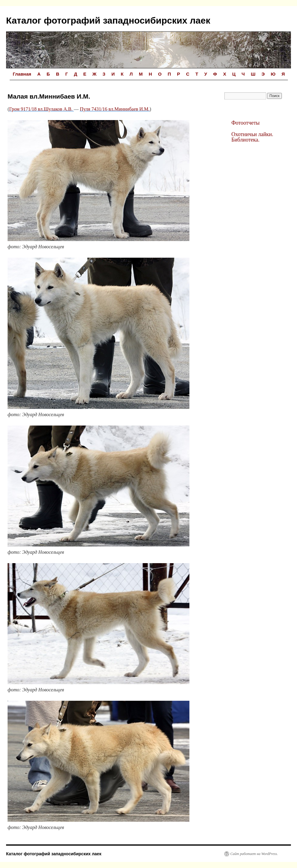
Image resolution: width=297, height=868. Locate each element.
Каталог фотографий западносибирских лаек (108, 20)
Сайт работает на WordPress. (254, 854)
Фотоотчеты (245, 123)
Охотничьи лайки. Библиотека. (252, 137)
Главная (22, 74)
